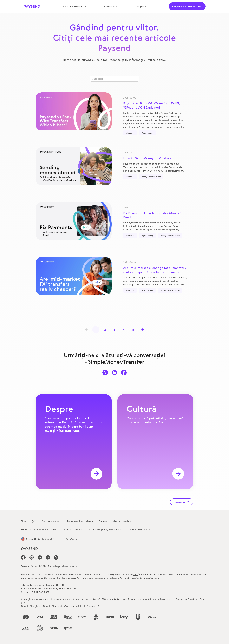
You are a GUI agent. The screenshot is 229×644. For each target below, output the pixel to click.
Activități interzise (140, 529)
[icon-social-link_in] (32, 557)
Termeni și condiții (73, 529)
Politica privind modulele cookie (39, 529)
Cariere (103, 521)
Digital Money (147, 133)
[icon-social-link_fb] (23, 557)
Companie (141, 6)
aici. (136, 574)
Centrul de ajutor (52, 521)
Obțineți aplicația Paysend (187, 6)
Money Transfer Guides (151, 177)
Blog (24, 521)
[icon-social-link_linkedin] (48, 557)
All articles (130, 133)
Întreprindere (112, 6)
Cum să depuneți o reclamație (106, 529)
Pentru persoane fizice (76, 6)
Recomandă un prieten (80, 521)
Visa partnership (122, 521)
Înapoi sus (182, 502)
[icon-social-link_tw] (56, 557)
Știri (34, 521)
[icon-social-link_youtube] (40, 557)
